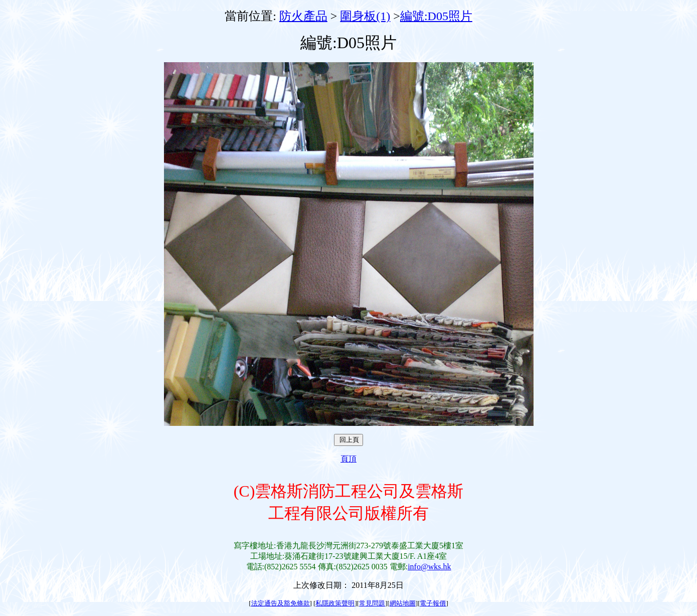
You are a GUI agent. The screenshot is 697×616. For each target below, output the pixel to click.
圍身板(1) (365, 16)
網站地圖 (403, 603)
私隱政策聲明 (335, 603)
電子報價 (433, 603)
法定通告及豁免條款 (281, 603)
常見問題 (372, 603)
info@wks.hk (429, 567)
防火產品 (303, 16)
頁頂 (348, 459)
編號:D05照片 (436, 16)
